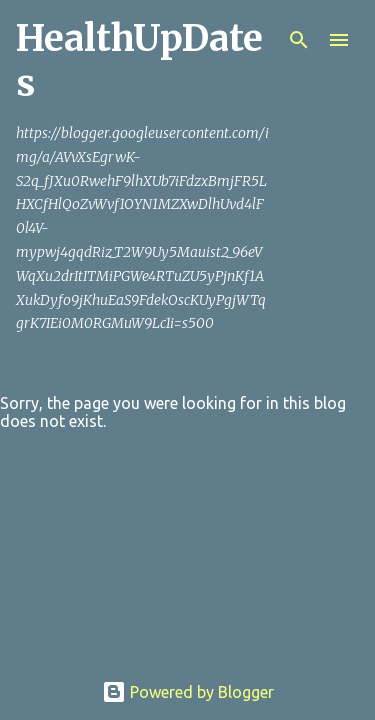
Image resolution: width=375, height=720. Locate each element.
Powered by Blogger (188, 692)
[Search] (299, 40)
